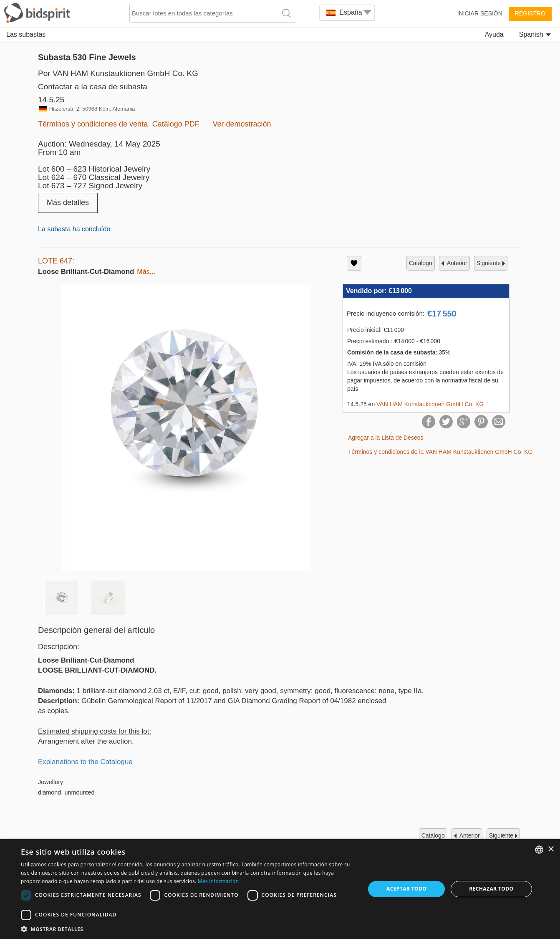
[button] (188, 929)
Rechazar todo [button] (491, 889)
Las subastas (26, 34)
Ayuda (494, 34)
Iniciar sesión (480, 13)
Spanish (535, 34)
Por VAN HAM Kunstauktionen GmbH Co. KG (118, 73)
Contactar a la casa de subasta (93, 87)
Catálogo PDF (176, 124)
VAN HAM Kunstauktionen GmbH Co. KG (430, 404)
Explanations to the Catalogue (85, 762)
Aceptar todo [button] (406, 889)
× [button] (551, 849)
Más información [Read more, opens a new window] (218, 881)
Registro (530, 13)
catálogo (421, 263)
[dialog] (280, 889)
